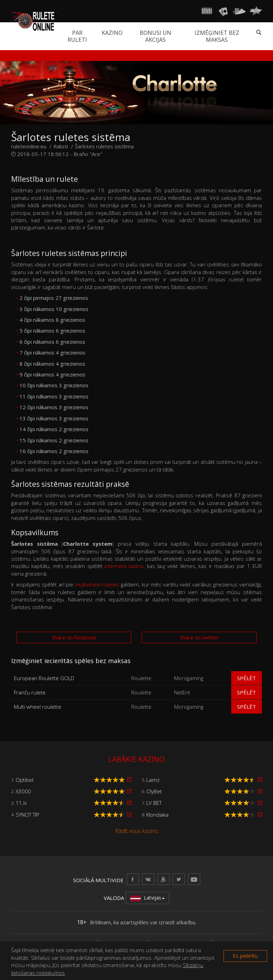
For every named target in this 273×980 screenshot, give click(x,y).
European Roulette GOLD (44, 678)
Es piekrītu (245, 956)
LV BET (154, 803)
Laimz (153, 780)
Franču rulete (30, 692)
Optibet (25, 780)
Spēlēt (247, 678)
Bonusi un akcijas (155, 36)
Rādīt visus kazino (137, 831)
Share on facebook (74, 637)
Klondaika (157, 815)
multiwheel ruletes (97, 584)
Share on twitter (199, 637)
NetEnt (182, 692)
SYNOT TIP (28, 815)
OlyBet (154, 791)
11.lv (21, 803)
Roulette (141, 678)
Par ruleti (77, 36)
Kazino (112, 33)
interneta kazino (124, 566)
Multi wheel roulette (38, 707)
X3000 (23, 791)
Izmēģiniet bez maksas (217, 36)
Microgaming (189, 678)
